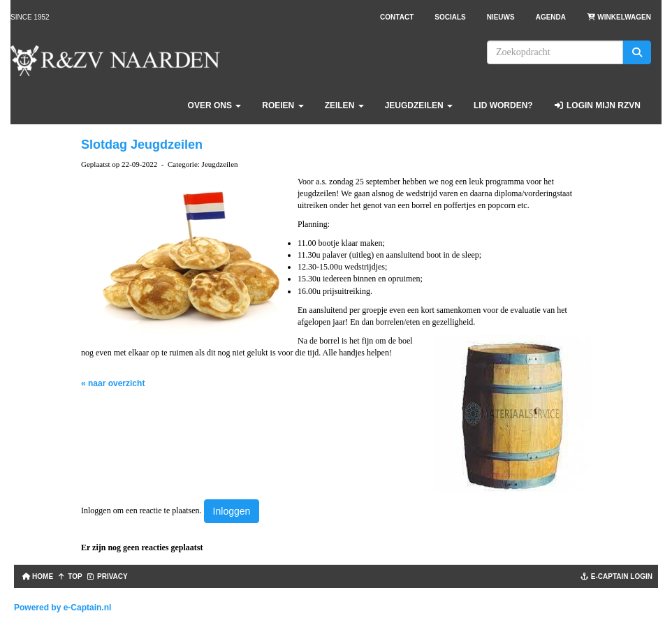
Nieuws (501, 17)
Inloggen (232, 511)
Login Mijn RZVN (597, 105)
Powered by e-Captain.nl (63, 608)
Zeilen (344, 105)
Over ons (215, 105)
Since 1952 (30, 17)
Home (36, 576)
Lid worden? (503, 105)
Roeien (283, 105)
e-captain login (616, 576)
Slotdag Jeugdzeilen (142, 145)
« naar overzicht (113, 383)
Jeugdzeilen (419, 105)
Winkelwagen (619, 17)
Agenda (551, 17)
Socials (450, 17)
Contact (397, 17)
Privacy (107, 576)
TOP (70, 576)
